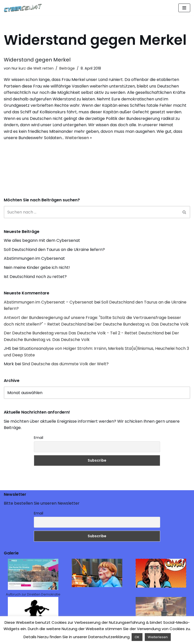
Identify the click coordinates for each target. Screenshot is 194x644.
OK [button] (137, 637)
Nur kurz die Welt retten (33, 68)
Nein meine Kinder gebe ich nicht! (37, 267)
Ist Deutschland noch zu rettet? (35, 277)
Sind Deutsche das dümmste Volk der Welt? (65, 364)
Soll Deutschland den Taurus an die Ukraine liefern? (54, 250)
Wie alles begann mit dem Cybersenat (42, 240)
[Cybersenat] (24, 8)
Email (39, 438)
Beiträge (67, 68)
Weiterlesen (158, 637)
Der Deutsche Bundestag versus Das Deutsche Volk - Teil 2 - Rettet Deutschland (84, 333)
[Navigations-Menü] (184, 8)
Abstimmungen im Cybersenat (34, 258)
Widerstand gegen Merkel (37, 60)
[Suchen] (91, 212)
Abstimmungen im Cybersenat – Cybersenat (48, 302)
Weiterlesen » (78, 138)
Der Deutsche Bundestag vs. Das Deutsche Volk (142, 324)
